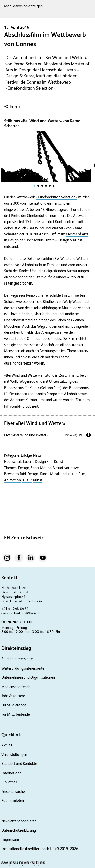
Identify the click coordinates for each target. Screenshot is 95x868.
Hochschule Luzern (19, 462)
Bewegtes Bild (15, 474)
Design (24, 468)
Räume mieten (13, 801)
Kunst (38, 480)
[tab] (35, 186)
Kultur (27, 480)
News (37, 455)
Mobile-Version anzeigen (23, 6)
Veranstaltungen (14, 754)
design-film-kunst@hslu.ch (21, 613)
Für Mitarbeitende (15, 714)
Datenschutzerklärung (19, 830)
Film (82, 474)
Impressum (10, 840)
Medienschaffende (16, 687)
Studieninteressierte (17, 659)
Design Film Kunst (49, 462)
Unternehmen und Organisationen (28, 677)
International (12, 773)
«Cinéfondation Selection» (57, 197)
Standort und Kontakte (19, 764)
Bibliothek (9, 782)
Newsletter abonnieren (19, 821)
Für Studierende (14, 705)
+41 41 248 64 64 (15, 609)
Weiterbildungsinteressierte (23, 668)
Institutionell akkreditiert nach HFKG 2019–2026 (40, 849)
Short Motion (41, 468)
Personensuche (13, 791)
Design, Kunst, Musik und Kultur (52, 474)
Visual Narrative (66, 468)
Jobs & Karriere (13, 696)
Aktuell (7, 745)
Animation (12, 480)
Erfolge (26, 455)
